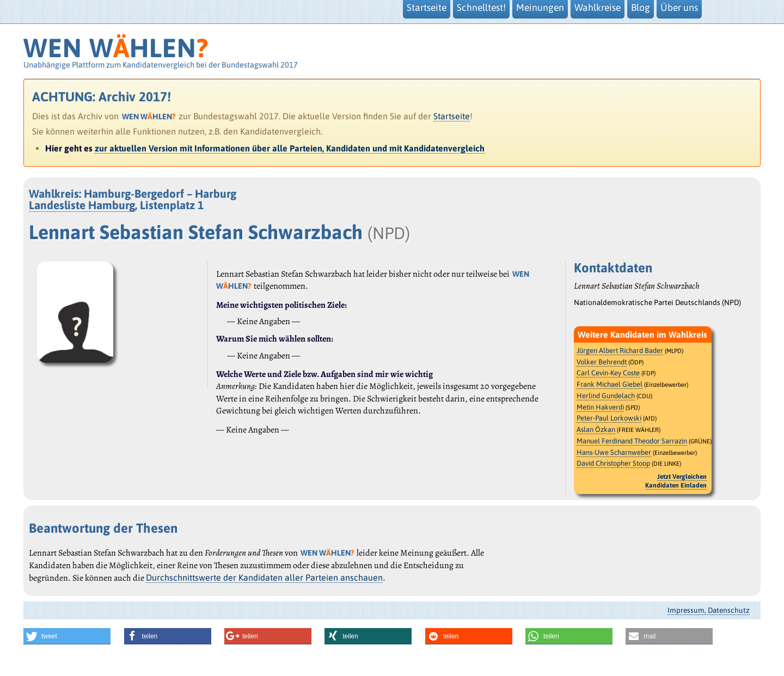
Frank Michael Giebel (610, 384)
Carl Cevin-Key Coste (608, 373)
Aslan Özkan (596, 430)
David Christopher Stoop (613, 463)
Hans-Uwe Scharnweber (614, 452)
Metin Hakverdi (600, 407)
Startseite (452, 116)
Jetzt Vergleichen (682, 477)
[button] (67, 636)
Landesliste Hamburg (82, 205)
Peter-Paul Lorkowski (609, 418)
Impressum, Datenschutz (709, 610)
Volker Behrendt (602, 362)
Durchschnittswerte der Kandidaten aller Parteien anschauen (264, 577)
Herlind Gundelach (606, 396)
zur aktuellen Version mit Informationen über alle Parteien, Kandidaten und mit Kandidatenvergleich (290, 148)
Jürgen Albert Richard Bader (620, 351)
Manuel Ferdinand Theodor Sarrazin (632, 441)
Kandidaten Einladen (676, 485)
